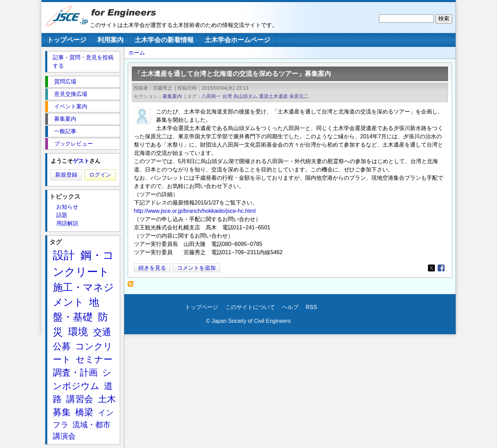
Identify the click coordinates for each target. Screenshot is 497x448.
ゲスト (81, 161)
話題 (62, 215)
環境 (78, 332)
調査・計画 (75, 372)
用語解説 (67, 223)
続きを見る (152, 268)
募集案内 (172, 96)
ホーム (137, 53)
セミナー (94, 359)
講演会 (64, 436)
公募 (62, 346)
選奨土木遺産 (273, 96)
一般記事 (65, 131)
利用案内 (110, 40)
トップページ (67, 40)
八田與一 (211, 96)
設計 (64, 255)
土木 (107, 399)
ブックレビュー (74, 144)
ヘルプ (290, 307)
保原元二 (299, 96)
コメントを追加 (196, 268)
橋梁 (84, 412)
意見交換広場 (71, 94)
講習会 (80, 399)
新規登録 (66, 175)
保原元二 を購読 (132, 286)
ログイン (100, 175)
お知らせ (67, 207)
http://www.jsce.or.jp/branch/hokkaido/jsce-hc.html (195, 211)
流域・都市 (91, 425)
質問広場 (65, 82)
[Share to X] (431, 268)
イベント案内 (71, 106)
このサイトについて (250, 307)
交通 (102, 332)
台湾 (227, 96)
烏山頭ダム (245, 96)
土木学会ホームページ (237, 40)
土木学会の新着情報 (164, 40)
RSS (311, 307)
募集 (62, 412)
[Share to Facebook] (441, 268)
